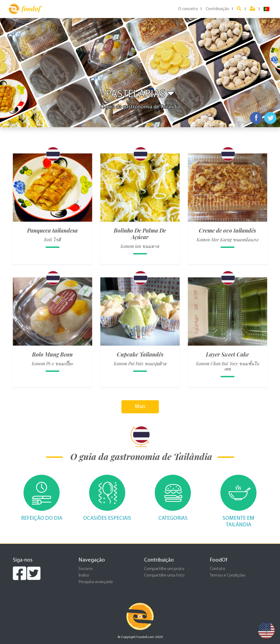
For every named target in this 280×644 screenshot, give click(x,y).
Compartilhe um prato (164, 569)
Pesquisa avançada (96, 582)
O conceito (188, 9)
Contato (218, 569)
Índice (84, 575)
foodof (24, 9)
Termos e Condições (228, 575)
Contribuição (217, 9)
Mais (140, 407)
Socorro (86, 569)
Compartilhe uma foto (164, 575)
